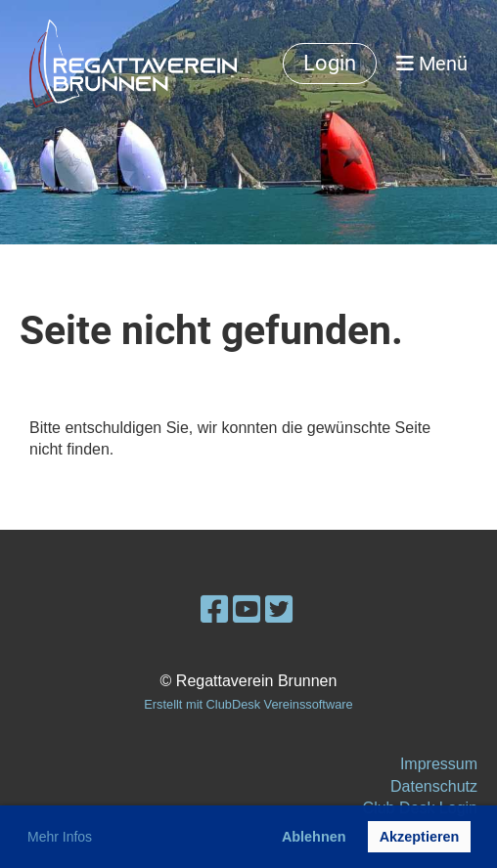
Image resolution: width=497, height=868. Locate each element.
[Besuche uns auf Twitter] (279, 610)
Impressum (439, 764)
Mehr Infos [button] (60, 837)
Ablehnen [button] (314, 837)
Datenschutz (434, 786)
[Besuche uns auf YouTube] (247, 610)
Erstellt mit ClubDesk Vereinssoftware (248, 704)
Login (330, 63)
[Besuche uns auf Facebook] (214, 610)
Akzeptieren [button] (420, 837)
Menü (432, 64)
